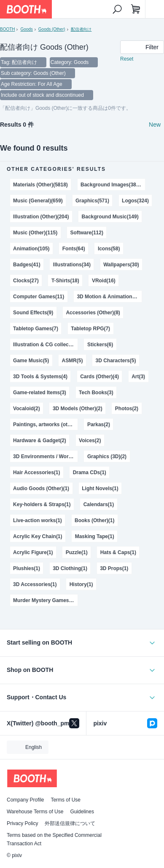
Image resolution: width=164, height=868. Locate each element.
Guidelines (82, 812)
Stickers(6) (100, 345)
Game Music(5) (31, 361)
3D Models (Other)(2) (78, 409)
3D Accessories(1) (35, 584)
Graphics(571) (92, 201)
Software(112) (86, 233)
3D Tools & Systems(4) (40, 377)
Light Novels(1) (100, 488)
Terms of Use (66, 800)
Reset (127, 59)
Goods (26, 29)
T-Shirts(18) (65, 281)
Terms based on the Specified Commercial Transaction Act (54, 839)
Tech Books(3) (96, 393)
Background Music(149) (110, 217)
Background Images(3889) (112, 185)
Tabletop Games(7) (36, 329)
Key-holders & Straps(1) (42, 504)
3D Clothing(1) (70, 568)
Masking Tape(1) (95, 536)
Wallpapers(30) (121, 265)
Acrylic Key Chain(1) (38, 536)
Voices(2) (90, 441)
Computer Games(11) (39, 297)
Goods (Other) (52, 29)
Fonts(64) (74, 249)
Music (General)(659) (38, 201)
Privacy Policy (22, 823)
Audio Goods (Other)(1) (41, 488)
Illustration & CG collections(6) (45, 345)
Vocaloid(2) (27, 409)
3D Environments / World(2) (45, 457)
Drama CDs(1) (90, 472)
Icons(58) (109, 249)
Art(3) (138, 377)
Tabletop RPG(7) (90, 329)
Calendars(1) (99, 504)
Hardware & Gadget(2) (40, 441)
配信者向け (81, 29)
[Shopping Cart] (136, 9)
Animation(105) (31, 249)
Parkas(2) (99, 425)
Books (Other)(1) (94, 520)
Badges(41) (27, 265)
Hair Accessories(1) (36, 472)
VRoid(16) (104, 281)
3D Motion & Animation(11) (109, 297)
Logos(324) (135, 201)
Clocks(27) (26, 281)
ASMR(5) (72, 361)
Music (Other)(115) (35, 233)
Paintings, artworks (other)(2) (45, 425)
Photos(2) (127, 409)
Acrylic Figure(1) (33, 552)
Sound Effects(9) (33, 313)
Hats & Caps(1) (118, 552)
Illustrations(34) (72, 265)
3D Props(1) (114, 568)
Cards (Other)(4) (99, 377)
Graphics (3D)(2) (107, 457)
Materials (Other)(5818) (40, 185)
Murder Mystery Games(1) (44, 600)
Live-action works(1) (38, 520)
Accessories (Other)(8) (93, 313)
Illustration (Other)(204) (41, 217)
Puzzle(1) (77, 552)
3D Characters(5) (116, 361)
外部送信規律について (70, 823)
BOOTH (7, 29)
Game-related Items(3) (40, 393)
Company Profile (25, 800)
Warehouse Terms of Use (35, 812)
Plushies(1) (27, 568)
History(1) (81, 584)
